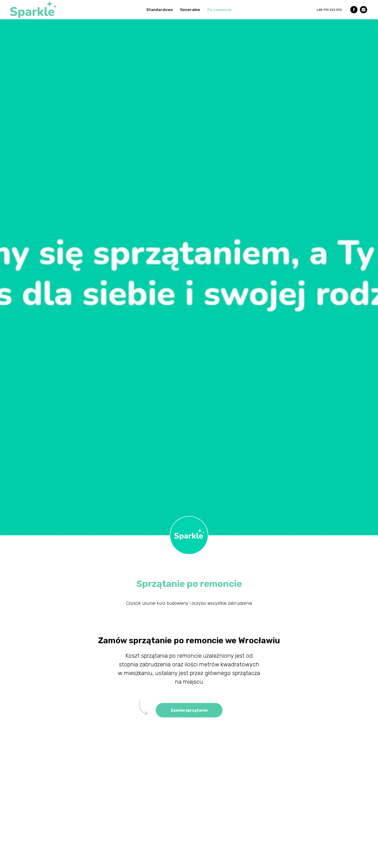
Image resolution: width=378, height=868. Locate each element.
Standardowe (160, 10)
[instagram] (364, 10)
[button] (189, 710)
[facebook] (354, 10)
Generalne (190, 10)
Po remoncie (219, 10)
